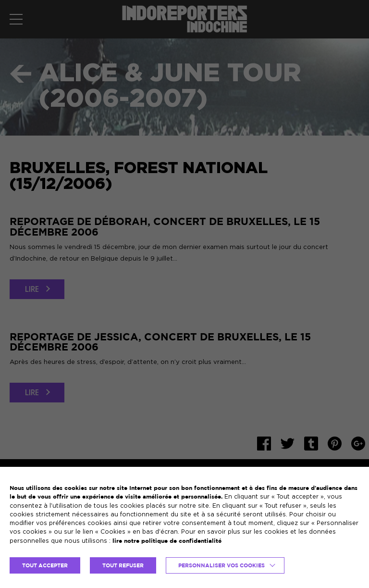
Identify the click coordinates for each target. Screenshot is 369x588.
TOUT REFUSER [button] (123, 565)
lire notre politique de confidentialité (167, 541)
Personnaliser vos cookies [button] (221, 565)
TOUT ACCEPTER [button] (45, 565)
